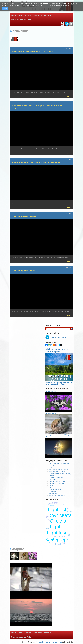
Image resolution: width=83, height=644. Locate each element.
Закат (48, 528)
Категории (28, 15)
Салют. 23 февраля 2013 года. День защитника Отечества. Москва (36, 162)
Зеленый (48, 521)
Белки (51, 468)
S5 (46, 518)
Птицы (51, 488)
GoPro (70, 536)
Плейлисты (38, 15)
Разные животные (55, 490)
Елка (47, 513)
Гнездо (48, 520)
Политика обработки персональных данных (37, 4)
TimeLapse (52, 505)
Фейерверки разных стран (57, 496)
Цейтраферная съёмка (56, 536)
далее (69, 97)
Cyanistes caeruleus (53, 504)
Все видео (48, 15)
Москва (51, 476)
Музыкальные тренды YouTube (22, 20)
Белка (64, 543)
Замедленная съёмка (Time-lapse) (60, 474)
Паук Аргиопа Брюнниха (57, 482)
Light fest (57, 533)
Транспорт (52, 492)
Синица (69, 511)
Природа (52, 486)
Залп (49, 522)
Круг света (60, 515)
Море (68, 530)
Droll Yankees (51, 543)
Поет (69, 532)
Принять (5, 8)
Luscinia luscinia (55, 502)
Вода (67, 508)
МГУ (65, 536)
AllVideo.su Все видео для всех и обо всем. (49, 642)
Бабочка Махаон (51, 391)
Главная (14, 15)
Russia (59, 544)
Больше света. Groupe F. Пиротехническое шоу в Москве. (32, 52)
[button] (48, 367)
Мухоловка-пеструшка (56, 478)
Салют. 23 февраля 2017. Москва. (24, 271)
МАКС (47, 516)
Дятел (64, 544)
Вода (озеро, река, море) (57, 472)
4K (48, 526)
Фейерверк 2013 (54, 494)
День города (69, 509)
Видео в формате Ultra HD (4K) (59, 470)
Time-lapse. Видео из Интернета (59, 464)
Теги (21, 15)
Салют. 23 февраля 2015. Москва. (24, 216)
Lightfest (57, 510)
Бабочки (52, 466)
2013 (48, 523)
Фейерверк (57, 540)
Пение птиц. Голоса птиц (57, 484)
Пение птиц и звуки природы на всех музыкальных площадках (59, 384)
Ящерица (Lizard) (51, 413)
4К (58, 505)
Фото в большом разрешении (59, 337)
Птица (63, 504)
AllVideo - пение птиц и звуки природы (57, 350)
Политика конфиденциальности (59, 4)
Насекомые (53, 480)
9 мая (68, 534)
